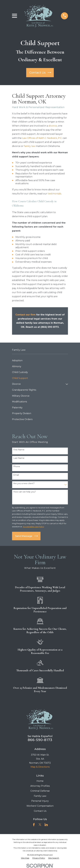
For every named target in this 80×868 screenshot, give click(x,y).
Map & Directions (40, 767)
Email (16, 475)
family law (30, 146)
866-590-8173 (40, 740)
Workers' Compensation (40, 806)
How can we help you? (25, 492)
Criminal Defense (40, 791)
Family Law (40, 796)
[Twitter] (40, 825)
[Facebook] (34, 825)
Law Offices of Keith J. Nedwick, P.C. (42, 138)
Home (40, 781)
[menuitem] (40, 361)
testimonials (54, 194)
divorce (53, 126)
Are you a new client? (24, 483)
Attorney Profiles (40, 786)
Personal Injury (40, 801)
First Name (19, 450)
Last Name (19, 458)
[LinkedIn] (46, 825)
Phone (17, 467)
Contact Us (40, 811)
